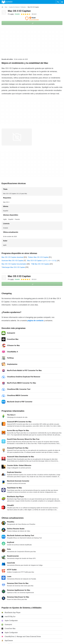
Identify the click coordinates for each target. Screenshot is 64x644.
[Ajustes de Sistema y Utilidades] (17, 7)
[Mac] (6, 7)
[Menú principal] (62, 2)
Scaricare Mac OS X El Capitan (12, 261)
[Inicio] (2, 7)
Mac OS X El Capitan (19, 11)
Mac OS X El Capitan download (12, 257)
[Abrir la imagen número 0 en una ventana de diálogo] (17, 137)
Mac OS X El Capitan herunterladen (14, 264)
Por (11, 14)
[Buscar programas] (58, 2)
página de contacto (35, 321)
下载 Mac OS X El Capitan (40, 264)
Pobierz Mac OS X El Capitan (38, 257)
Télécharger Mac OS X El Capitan (13, 267)
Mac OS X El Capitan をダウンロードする (42, 261)
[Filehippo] (7, 2)
